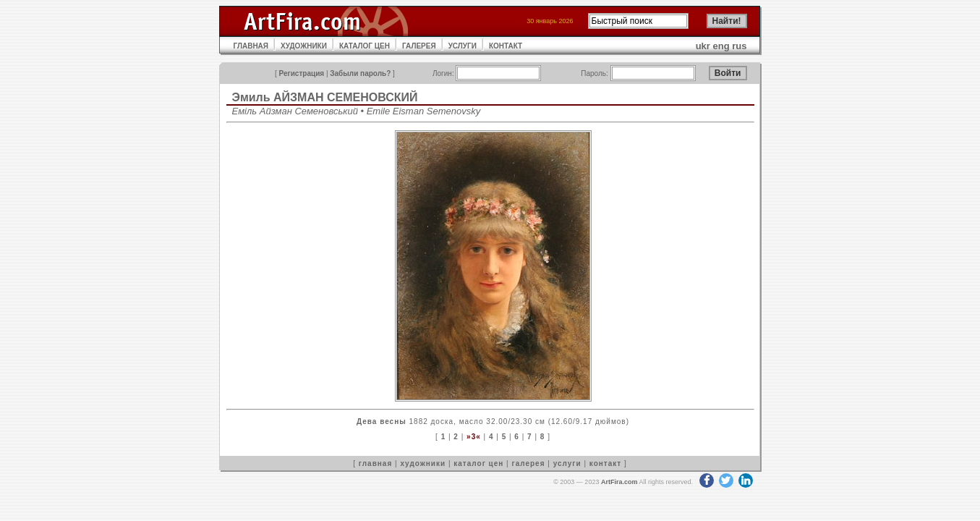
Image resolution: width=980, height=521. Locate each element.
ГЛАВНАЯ (251, 46)
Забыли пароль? (360, 73)
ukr (703, 46)
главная (375, 463)
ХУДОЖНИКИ (304, 46)
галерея (529, 463)
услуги (567, 463)
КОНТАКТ (506, 46)
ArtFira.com (619, 482)
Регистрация (302, 73)
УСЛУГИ (463, 46)
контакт (605, 463)
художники (423, 463)
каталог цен (478, 463)
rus (739, 46)
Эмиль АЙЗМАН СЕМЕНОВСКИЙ (325, 97)
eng (721, 46)
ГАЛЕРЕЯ (419, 46)
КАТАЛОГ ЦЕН (365, 46)
